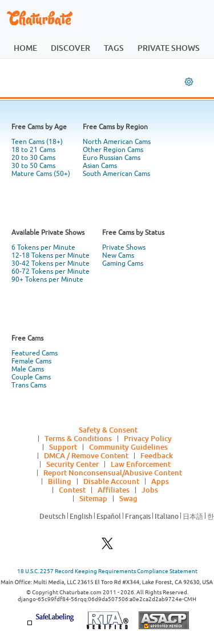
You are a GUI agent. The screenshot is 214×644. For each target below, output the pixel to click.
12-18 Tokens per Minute (51, 255)
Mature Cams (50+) (41, 174)
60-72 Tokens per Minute (51, 271)
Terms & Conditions (78, 438)
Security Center (72, 464)
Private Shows (124, 247)
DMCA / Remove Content (86, 455)
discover (70, 48)
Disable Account (111, 481)
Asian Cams (100, 166)
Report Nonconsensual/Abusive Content (113, 473)
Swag (128, 498)
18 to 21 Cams (33, 150)
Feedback (157, 455)
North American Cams (117, 142)
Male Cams (28, 369)
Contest (72, 490)
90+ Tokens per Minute (47, 279)
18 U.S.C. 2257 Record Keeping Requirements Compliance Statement (107, 571)
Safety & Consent (108, 430)
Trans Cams (29, 385)
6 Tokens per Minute (43, 247)
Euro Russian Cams (112, 158)
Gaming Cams (123, 263)
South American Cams (116, 174)
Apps (160, 481)
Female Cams (31, 361)
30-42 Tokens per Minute (51, 263)
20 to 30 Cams (33, 158)
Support (63, 447)
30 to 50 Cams (33, 166)
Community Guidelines (128, 447)
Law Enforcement (141, 464)
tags (114, 48)
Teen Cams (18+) (37, 142)
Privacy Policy (148, 438)
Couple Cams (31, 377)
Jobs (150, 490)
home (25, 48)
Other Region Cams (113, 150)
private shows (169, 48)
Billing (60, 481)
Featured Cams (35, 353)
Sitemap (93, 498)
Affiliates (114, 490)
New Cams (118, 255)
